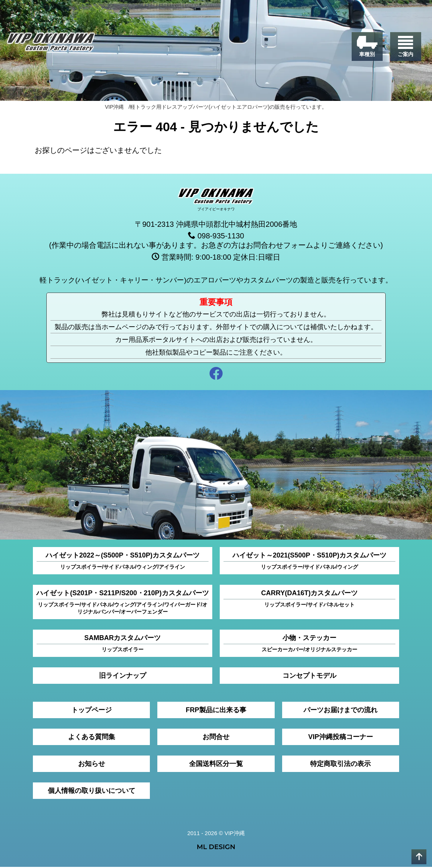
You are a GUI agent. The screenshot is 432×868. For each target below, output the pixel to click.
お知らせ (92, 765)
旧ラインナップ (123, 677)
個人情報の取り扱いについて (92, 792)
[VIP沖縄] (54, 45)
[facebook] (216, 376)
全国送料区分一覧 (216, 765)
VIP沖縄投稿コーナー (341, 738)
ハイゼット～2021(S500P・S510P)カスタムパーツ (309, 562)
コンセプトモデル (309, 677)
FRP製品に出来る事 (216, 711)
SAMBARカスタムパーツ (123, 645)
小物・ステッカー (309, 645)
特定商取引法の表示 (340, 765)
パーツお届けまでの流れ (340, 711)
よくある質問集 (92, 738)
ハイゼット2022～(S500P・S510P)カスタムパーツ (123, 562)
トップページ (92, 711)
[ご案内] (405, 48)
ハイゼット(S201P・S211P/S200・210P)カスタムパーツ (122, 603)
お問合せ (216, 738)
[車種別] (366, 48)
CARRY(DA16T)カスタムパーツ (309, 600)
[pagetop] (419, 857)
